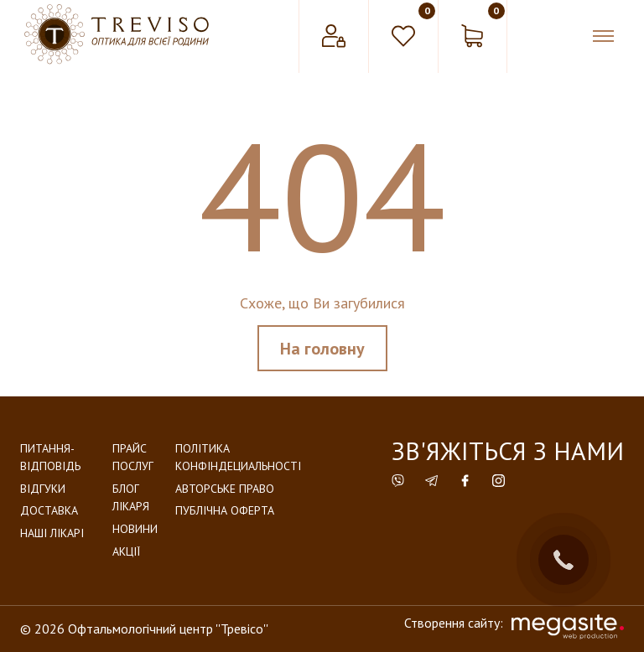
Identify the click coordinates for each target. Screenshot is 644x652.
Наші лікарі (52, 533)
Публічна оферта (225, 510)
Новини (135, 529)
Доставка (49, 510)
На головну (322, 349)
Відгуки (43, 489)
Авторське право (225, 489)
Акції (126, 551)
